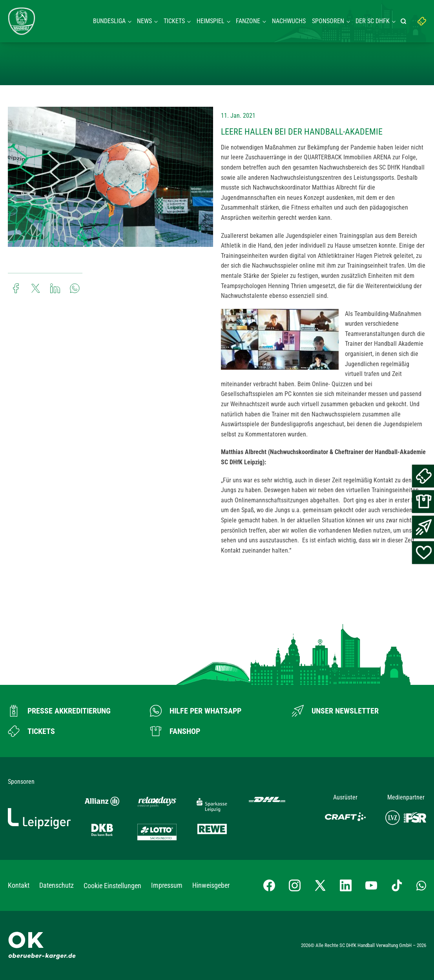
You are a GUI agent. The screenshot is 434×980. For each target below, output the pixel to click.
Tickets (174, 21)
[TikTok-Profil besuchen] (397, 885)
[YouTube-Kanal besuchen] (371, 885)
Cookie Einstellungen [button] (112, 886)
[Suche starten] (405, 21)
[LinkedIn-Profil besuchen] (346, 885)
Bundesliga (109, 21)
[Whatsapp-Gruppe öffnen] (421, 885)
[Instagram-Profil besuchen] (295, 885)
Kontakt (19, 885)
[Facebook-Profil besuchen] (269, 885)
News (144, 21)
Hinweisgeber (211, 885)
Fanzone (248, 21)
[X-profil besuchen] (320, 885)
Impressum (167, 885)
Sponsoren (328, 21)
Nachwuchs (289, 21)
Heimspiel (211, 21)
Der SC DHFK (373, 21)
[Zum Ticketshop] (31, 731)
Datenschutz (57, 885)
